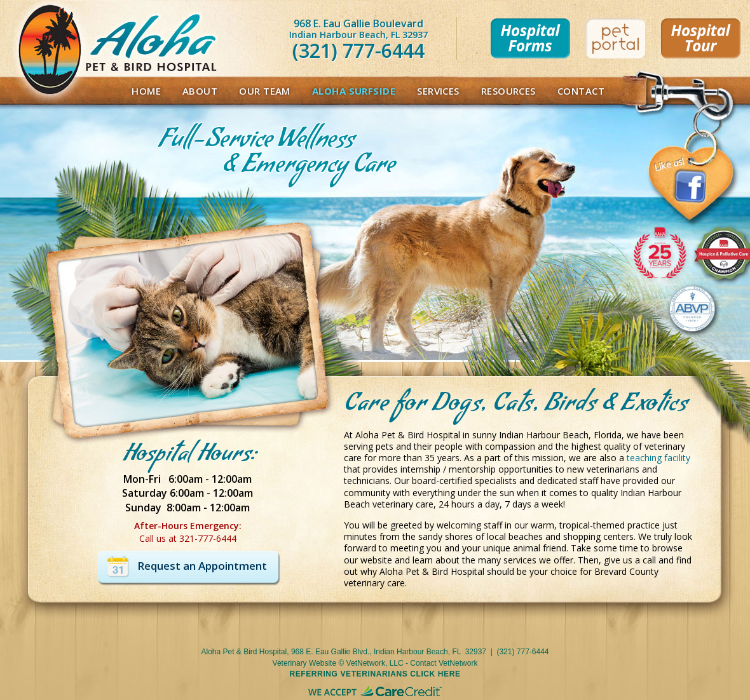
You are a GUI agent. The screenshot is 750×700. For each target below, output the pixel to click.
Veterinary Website (305, 663)
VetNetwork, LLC (375, 663)
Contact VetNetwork (444, 663)
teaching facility (658, 458)
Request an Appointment (202, 566)
